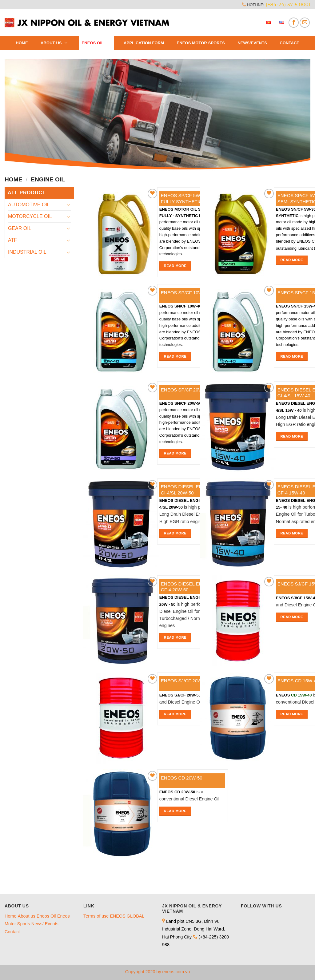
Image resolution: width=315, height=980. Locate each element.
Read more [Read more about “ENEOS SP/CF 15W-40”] (292, 356)
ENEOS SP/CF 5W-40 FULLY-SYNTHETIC (184, 198)
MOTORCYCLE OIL (30, 216)
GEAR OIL (20, 228)
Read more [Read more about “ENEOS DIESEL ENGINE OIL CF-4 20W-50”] (175, 637)
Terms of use (96, 916)
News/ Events (45, 924)
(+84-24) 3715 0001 (288, 4)
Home (22, 43)
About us (55, 43)
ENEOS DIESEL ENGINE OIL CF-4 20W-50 (192, 587)
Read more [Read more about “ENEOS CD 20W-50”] (175, 811)
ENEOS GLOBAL (127, 916)
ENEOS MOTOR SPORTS (201, 43)
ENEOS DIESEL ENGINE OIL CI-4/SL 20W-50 (192, 490)
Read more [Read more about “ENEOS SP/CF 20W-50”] (175, 453)
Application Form (144, 43)
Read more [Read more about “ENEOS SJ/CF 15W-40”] (292, 617)
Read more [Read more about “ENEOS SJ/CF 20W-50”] (175, 714)
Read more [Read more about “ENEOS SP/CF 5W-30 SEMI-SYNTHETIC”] (292, 260)
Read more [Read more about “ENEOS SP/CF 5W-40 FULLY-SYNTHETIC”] (175, 266)
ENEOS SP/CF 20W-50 (185, 390)
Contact (289, 43)
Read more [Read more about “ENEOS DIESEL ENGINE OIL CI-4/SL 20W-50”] (175, 533)
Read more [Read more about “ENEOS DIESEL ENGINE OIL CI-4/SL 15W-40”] (292, 436)
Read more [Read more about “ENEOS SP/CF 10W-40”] (175, 356)
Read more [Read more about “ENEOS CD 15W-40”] (292, 714)
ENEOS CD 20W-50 (182, 778)
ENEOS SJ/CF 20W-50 (185, 681)
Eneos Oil (96, 43)
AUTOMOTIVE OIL (29, 205)
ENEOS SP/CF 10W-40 (185, 293)
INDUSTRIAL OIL (27, 252)
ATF (12, 240)
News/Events (252, 43)
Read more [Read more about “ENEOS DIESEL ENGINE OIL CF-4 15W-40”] (292, 533)
